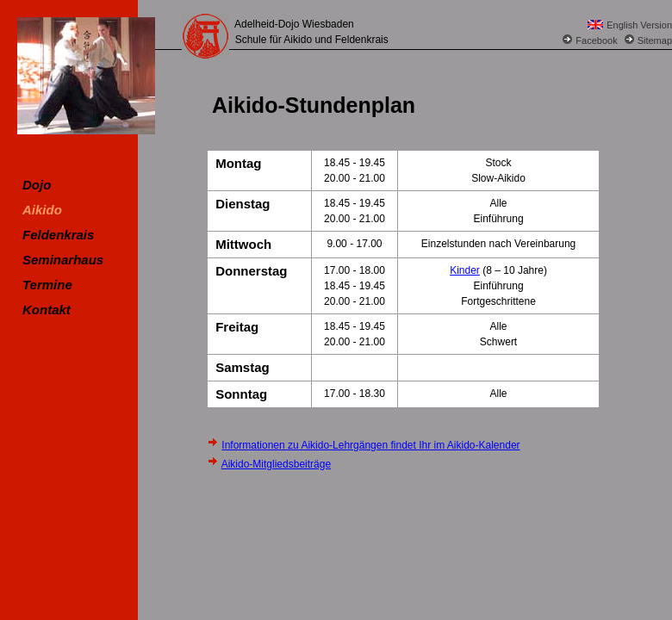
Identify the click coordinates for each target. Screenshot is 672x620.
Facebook (596, 40)
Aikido (42, 210)
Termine (47, 285)
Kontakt (47, 310)
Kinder (465, 270)
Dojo (37, 185)
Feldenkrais (58, 235)
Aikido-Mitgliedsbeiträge (276, 464)
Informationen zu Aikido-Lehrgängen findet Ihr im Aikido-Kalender (370, 445)
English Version (639, 25)
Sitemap (655, 40)
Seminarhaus (63, 260)
